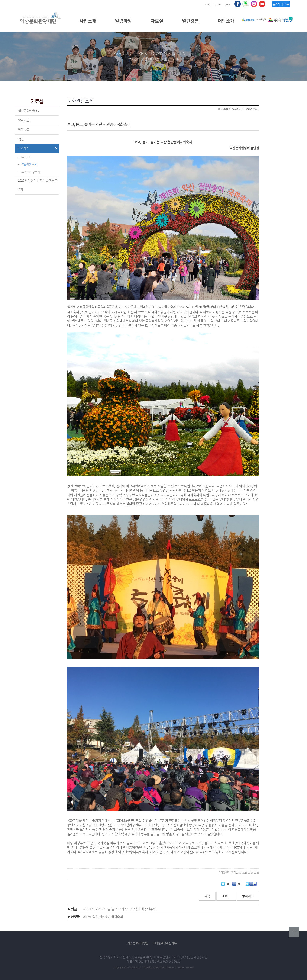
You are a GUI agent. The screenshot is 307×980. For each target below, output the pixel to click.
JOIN (227, 4)
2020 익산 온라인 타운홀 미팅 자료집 (38, 185)
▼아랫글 (248, 896)
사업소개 (88, 21)
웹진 (21, 139)
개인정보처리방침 (138, 943)
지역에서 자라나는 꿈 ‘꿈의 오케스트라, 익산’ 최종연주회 (112, 909)
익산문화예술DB (28, 111)
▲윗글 (226, 896)
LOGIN (218, 4)
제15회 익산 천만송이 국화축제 (95, 917)
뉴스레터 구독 (281, 4)
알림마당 (123, 21)
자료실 (157, 21)
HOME (207, 4)
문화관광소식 (29, 164)
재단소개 (226, 21)
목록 (207, 896)
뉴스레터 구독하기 (32, 172)
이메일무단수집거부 (165, 943)
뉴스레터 (24, 148)
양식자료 (24, 120)
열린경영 (190, 21)
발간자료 (24, 130)
